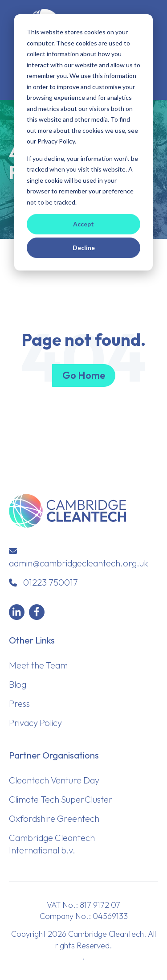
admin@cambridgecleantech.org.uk (79, 563)
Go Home (84, 375)
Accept (83, 224)
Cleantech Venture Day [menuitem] (54, 780)
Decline (84, 248)
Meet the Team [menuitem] (38, 665)
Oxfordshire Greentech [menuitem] (54, 818)
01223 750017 (51, 582)
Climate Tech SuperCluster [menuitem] (61, 799)
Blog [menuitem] (18, 684)
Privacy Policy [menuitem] (35, 723)
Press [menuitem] (19, 703)
